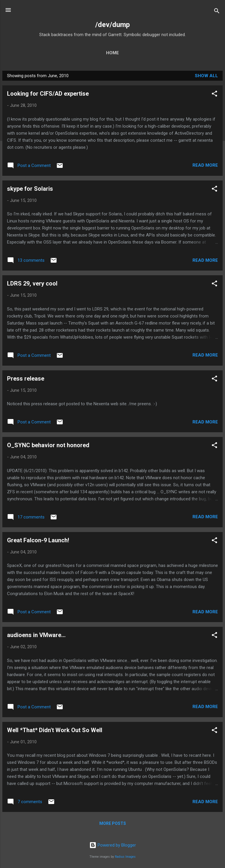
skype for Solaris (30, 189)
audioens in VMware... (36, 635)
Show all (206, 76)
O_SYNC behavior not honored (48, 445)
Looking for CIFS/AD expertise (48, 94)
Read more (205, 165)
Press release (26, 379)
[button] (214, 95)
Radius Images (125, 857)
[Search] (217, 12)
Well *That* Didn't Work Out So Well (55, 730)
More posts (113, 823)
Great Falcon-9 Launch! (38, 540)
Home (112, 53)
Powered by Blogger (113, 845)
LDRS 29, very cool (32, 283)
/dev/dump (112, 25)
